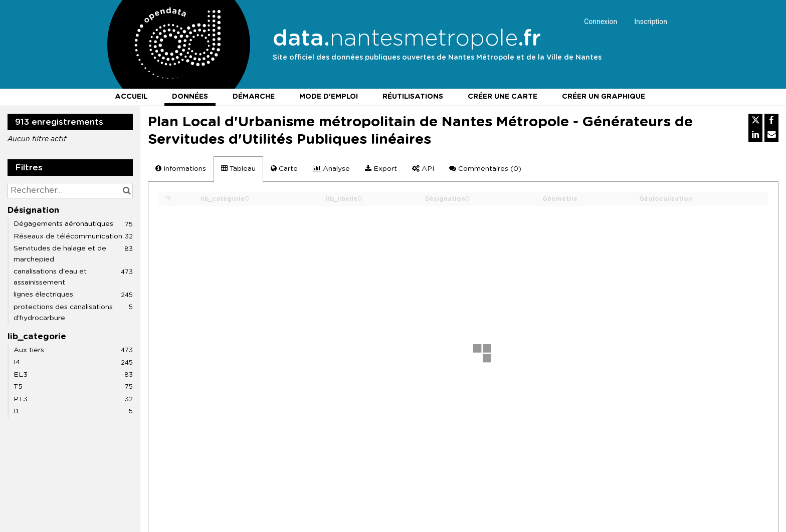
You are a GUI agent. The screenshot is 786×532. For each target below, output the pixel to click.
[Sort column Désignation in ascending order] (468, 196)
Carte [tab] (284, 169)
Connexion (601, 22)
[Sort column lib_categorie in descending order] (247, 199)
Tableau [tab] (238, 169)
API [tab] (423, 169)
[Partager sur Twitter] (755, 121)
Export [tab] (381, 169)
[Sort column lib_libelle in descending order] (360, 199)
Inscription (651, 22)
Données (190, 97)
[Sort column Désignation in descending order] (468, 199)
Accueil (131, 97)
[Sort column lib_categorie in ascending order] (247, 196)
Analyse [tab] (331, 169)
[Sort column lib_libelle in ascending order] (360, 196)
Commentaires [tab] (485, 169)
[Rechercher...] (70, 191)
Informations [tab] (181, 169)
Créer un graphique (604, 97)
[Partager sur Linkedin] (755, 135)
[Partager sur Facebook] (771, 121)
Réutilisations (413, 97)
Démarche (254, 97)
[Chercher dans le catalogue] (127, 191)
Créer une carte (503, 97)
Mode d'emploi (329, 97)
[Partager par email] (771, 135)
